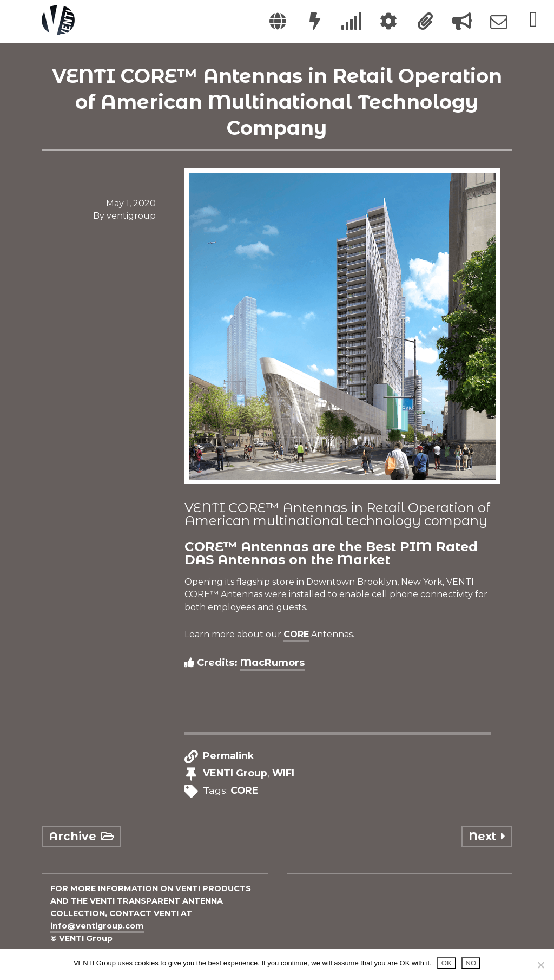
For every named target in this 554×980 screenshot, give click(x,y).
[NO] (540, 965)
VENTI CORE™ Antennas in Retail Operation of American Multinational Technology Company (277, 102)
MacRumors (272, 663)
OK (447, 963)
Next (487, 836)
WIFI (283, 773)
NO (471, 963)
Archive (81, 836)
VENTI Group (235, 773)
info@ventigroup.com (97, 926)
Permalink (228, 756)
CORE (296, 634)
